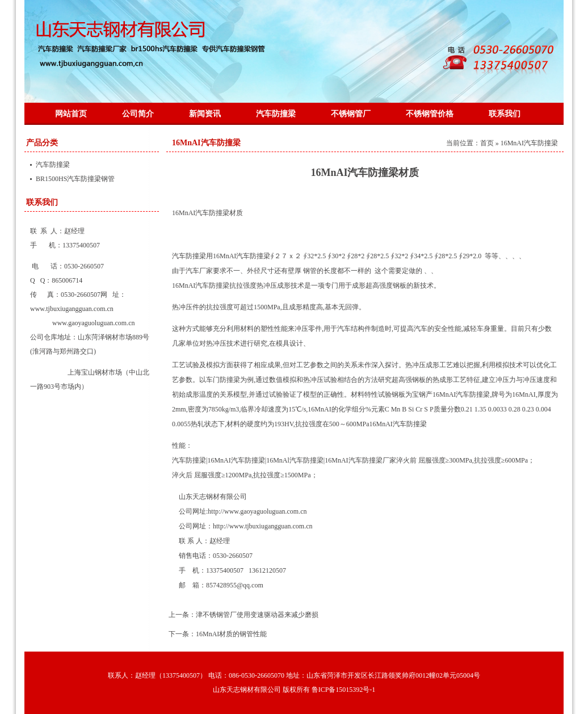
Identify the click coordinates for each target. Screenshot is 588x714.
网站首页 (71, 114)
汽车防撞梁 (276, 114)
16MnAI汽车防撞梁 (206, 143)
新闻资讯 (205, 114)
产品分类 (42, 143)
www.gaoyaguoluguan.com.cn (94, 323)
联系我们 (505, 114)
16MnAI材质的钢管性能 (231, 634)
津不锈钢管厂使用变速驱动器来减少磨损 (257, 615)
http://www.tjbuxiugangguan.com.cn (263, 526)
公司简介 (138, 114)
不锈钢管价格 (430, 114)
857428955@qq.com (235, 585)
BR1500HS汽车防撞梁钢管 (75, 179)
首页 (487, 143)
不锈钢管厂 (351, 114)
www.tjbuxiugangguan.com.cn (72, 309)
